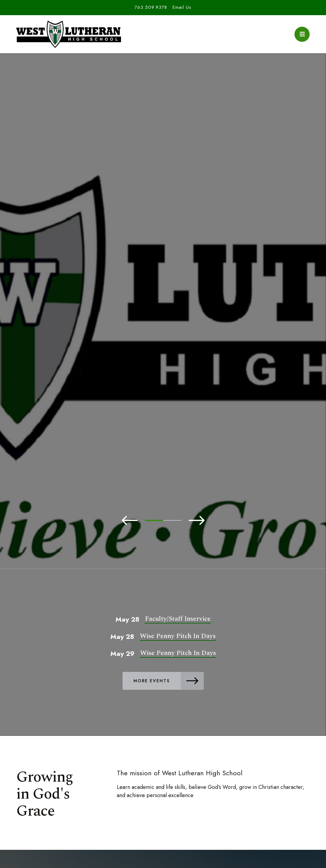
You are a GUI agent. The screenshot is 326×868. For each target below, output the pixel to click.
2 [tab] (172, 520)
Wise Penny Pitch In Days (178, 636)
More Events (169, 681)
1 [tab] (154, 520)
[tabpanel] (163, 329)
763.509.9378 (151, 7)
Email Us (182, 7)
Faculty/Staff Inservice (178, 619)
